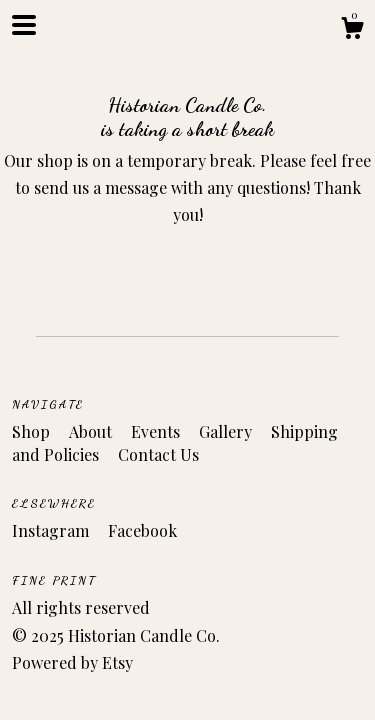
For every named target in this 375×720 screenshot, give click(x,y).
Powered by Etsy (72, 662)
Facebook (142, 530)
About (92, 431)
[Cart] (352, 30)
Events (157, 431)
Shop (33, 431)
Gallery (227, 431)
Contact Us (158, 454)
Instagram (52, 530)
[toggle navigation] (24, 25)
